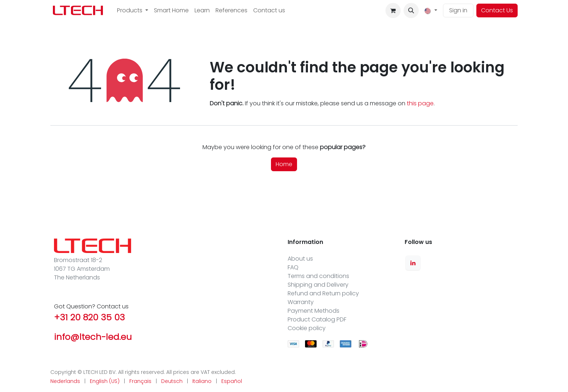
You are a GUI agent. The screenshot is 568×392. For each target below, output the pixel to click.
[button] (411, 10)
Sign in (458, 10)
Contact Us (497, 10)
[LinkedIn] (413, 263)
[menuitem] (133, 10)
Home (284, 164)
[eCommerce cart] (393, 10)
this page (420, 103)
